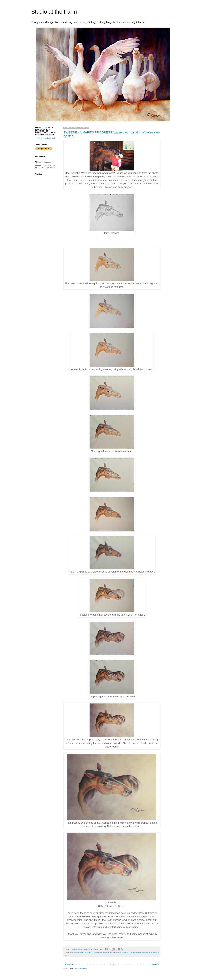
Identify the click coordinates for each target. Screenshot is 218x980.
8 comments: (99, 949)
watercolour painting (137, 952)
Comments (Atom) (80, 968)
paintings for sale (91, 952)
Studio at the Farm (54, 12)
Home (112, 964)
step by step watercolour (121, 952)
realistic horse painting (105, 952)
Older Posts (155, 964)
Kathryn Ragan (79, 952)
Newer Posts (69, 964)
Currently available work (46, 138)
